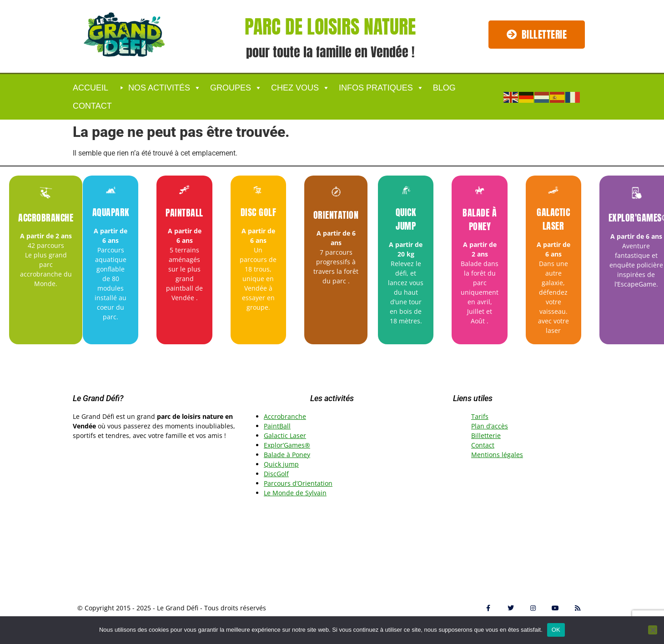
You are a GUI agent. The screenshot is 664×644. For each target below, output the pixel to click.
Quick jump (406, 219)
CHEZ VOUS (300, 88)
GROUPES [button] (236, 88)
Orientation (336, 215)
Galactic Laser (553, 219)
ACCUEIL (91, 88)
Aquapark (111, 212)
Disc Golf (259, 212)
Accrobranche (46, 218)
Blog (444, 88)
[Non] (653, 630)
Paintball (184, 213)
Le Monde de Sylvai (293, 493)
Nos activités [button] (165, 88)
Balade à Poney (480, 219)
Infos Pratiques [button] (381, 88)
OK (556, 630)
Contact (92, 106)
